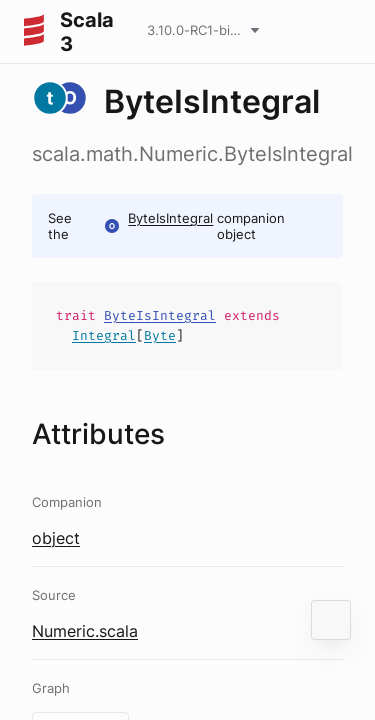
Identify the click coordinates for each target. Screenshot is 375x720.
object (56, 538)
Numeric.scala (85, 631)
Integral (104, 335)
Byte (160, 335)
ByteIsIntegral (170, 218)
